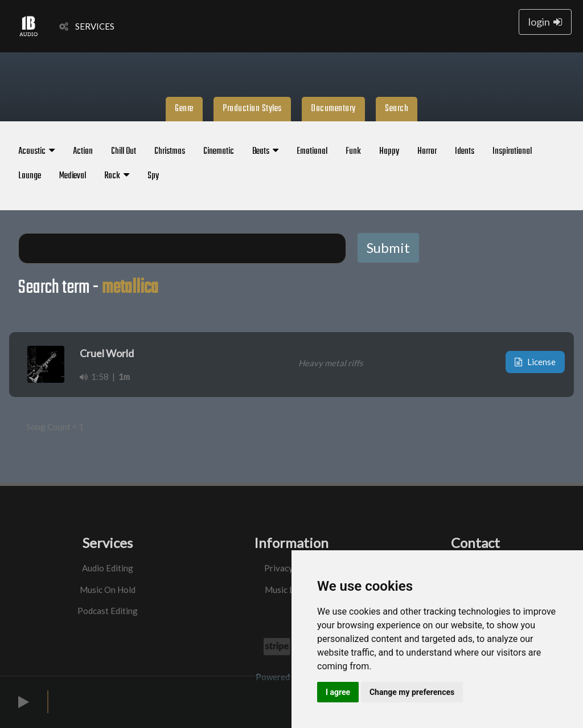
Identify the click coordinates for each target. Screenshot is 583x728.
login (545, 22)
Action (83, 152)
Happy (389, 152)
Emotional (312, 152)
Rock (117, 176)
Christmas (170, 152)
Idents (465, 152)
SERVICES (87, 26)
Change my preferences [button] (412, 692)
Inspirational (512, 152)
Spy (153, 176)
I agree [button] (338, 692)
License (535, 362)
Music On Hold (108, 590)
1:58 (94, 377)
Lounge (30, 176)
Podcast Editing (108, 611)
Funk (353, 152)
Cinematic (219, 152)
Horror (427, 152)
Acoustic (36, 152)
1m (124, 377)
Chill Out (124, 152)
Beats (265, 152)
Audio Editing (108, 568)
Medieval (73, 176)
